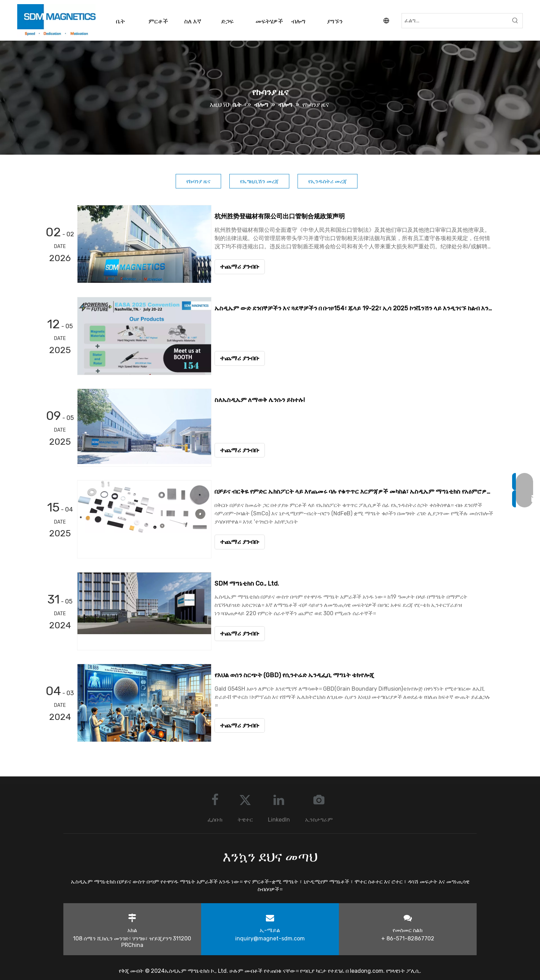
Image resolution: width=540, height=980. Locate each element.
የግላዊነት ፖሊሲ (403, 970)
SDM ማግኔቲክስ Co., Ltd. (250, 583)
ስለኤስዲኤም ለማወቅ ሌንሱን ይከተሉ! (263, 400)
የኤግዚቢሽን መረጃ (259, 181)
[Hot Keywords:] (515, 21)
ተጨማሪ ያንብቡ (243, 267)
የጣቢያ (308, 970)
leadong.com (367, 970)
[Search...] (455, 21)
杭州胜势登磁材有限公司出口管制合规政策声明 (283, 216)
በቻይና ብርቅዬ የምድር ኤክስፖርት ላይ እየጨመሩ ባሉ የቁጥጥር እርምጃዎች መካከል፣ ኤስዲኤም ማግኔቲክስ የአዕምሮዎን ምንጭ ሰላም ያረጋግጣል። (355, 491)
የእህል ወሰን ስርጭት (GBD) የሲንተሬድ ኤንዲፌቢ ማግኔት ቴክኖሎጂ (297, 674)
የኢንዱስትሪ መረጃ (328, 181)
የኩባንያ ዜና (198, 181)
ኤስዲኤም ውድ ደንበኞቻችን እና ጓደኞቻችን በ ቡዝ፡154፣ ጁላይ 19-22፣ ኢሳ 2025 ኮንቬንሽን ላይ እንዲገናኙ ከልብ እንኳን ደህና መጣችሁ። (355, 308)
